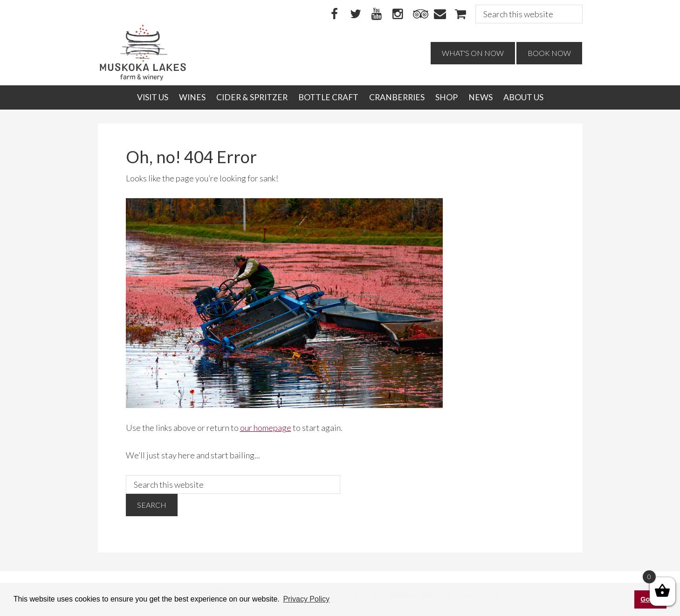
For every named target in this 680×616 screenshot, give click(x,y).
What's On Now (473, 53)
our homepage (266, 428)
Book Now (549, 53)
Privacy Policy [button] (306, 599)
